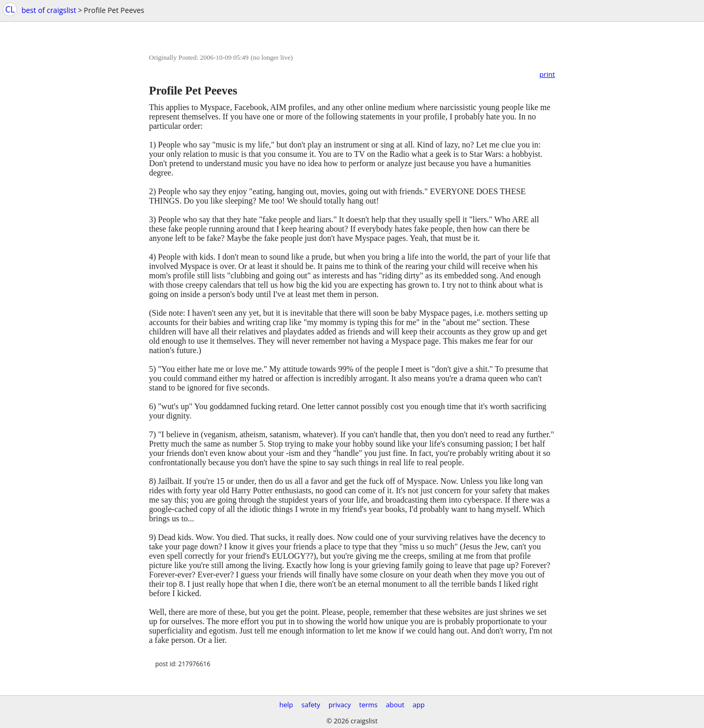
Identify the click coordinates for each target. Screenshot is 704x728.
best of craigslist (49, 10)
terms (368, 705)
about (395, 705)
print (547, 74)
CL (10, 9)
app (419, 705)
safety (311, 705)
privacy (340, 705)
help (286, 705)
